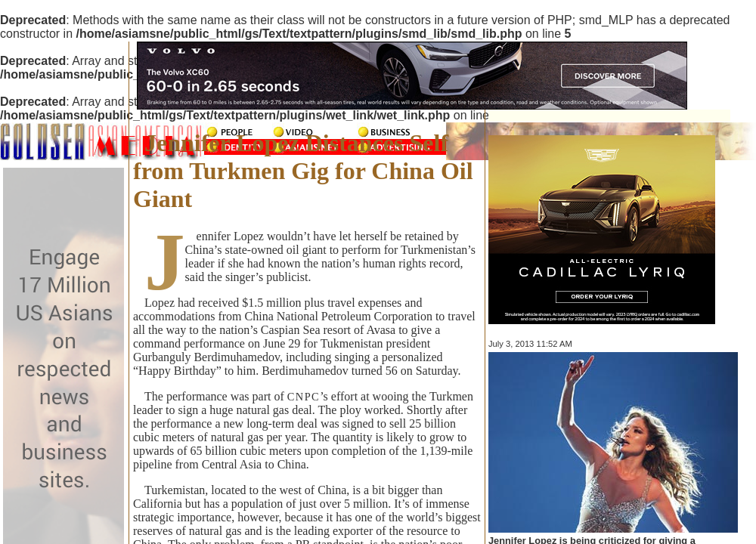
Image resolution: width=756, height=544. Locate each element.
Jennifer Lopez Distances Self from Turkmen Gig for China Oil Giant (303, 171)
